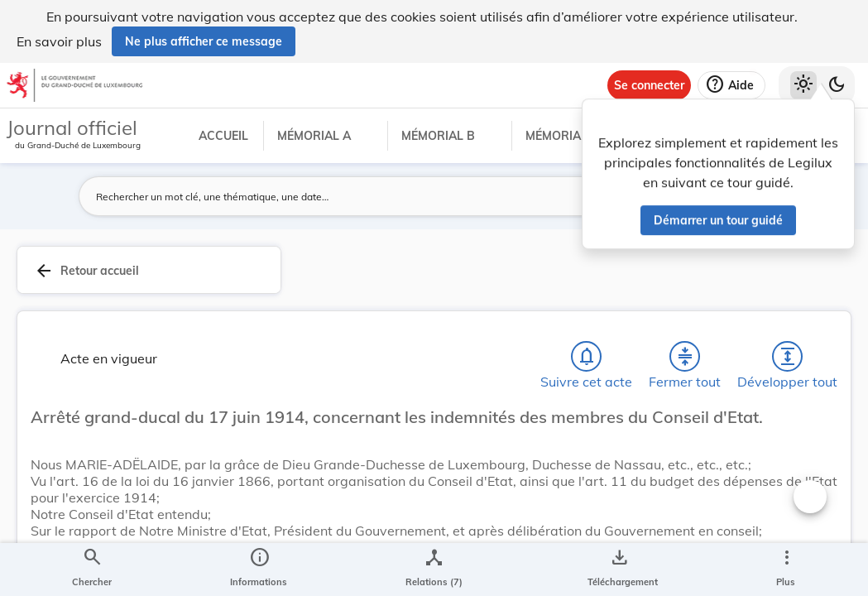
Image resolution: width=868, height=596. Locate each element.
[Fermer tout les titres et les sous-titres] (685, 360)
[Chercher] (92, 570)
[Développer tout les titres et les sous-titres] (788, 360)
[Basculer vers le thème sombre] (837, 85)
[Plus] (786, 570)
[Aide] (731, 85)
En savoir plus (59, 41)
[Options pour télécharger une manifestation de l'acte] (619, 570)
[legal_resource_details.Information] (259, 570)
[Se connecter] (649, 85)
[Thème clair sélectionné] (803, 85)
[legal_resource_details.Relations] (434, 570)
